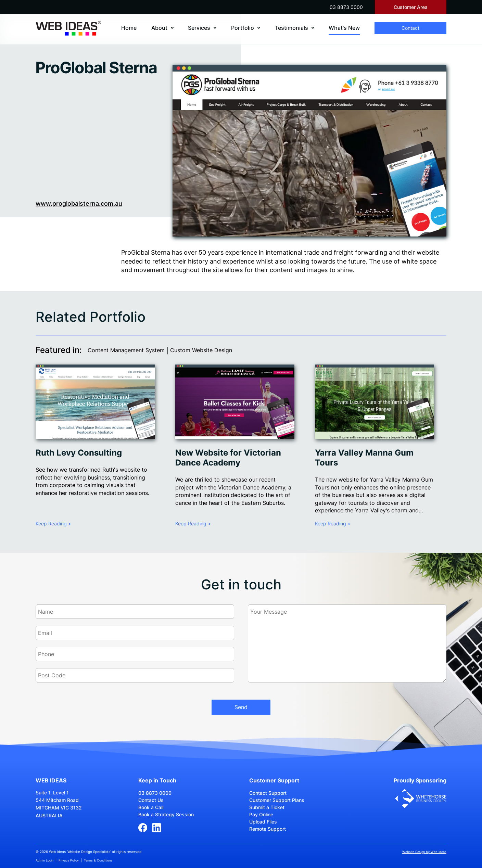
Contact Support (268, 793)
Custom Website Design (201, 350)
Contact (410, 28)
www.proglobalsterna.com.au (79, 203)
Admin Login (45, 860)
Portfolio (243, 28)
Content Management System (126, 350)
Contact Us (151, 800)
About (159, 28)
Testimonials (291, 28)
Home (129, 28)
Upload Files (263, 822)
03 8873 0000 (346, 7)
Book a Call (151, 807)
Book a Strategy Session (166, 814)
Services (199, 28)
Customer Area (411, 7)
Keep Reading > (53, 524)
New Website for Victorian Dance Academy (228, 458)
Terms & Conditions (98, 860)
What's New (344, 28)
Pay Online (261, 814)
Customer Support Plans (277, 800)
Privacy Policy (69, 860)
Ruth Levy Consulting (79, 453)
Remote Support (268, 829)
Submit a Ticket (267, 807)
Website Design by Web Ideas (424, 852)
